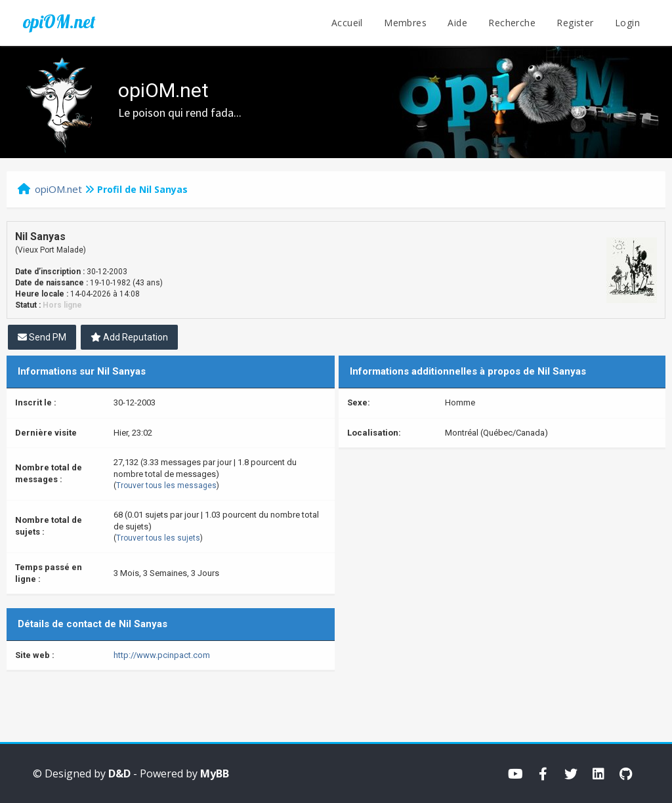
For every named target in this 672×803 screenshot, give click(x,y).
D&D (119, 773)
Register (575, 23)
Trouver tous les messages (166, 485)
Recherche (512, 23)
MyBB (215, 773)
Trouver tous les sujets (158, 538)
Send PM (42, 337)
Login (627, 23)
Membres (405, 23)
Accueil (347, 23)
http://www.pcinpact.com (162, 655)
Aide (457, 23)
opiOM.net (59, 22)
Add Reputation (129, 337)
